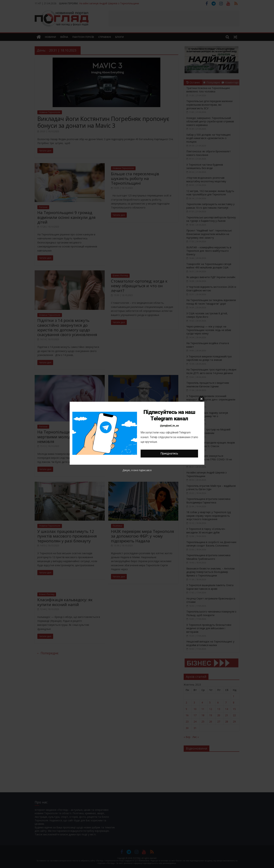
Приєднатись (169, 453)
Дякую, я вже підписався (137, 470)
